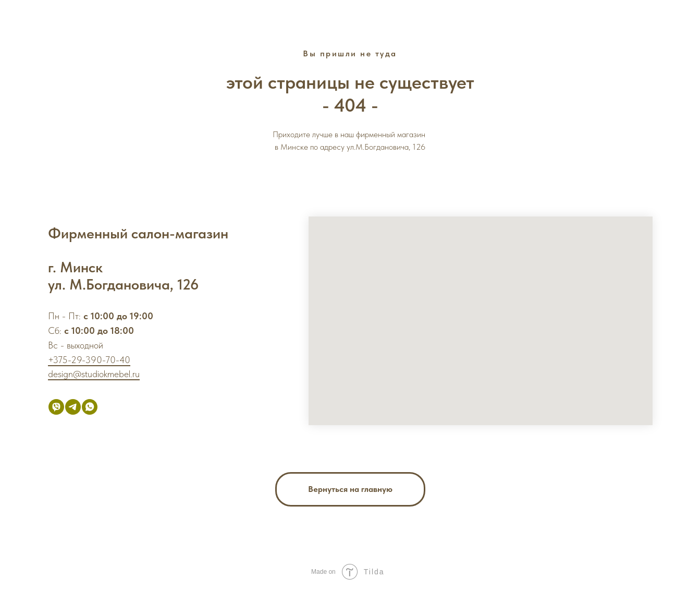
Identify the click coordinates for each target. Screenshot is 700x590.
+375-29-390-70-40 (89, 360)
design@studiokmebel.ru (94, 374)
